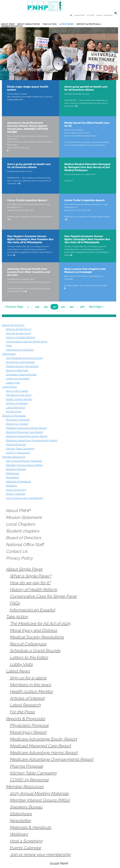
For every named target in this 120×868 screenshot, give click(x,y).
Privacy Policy (19, 558)
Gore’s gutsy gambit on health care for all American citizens (89, 88)
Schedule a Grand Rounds (21, 374)
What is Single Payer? (18, 329)
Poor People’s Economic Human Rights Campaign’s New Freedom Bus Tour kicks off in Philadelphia (89, 239)
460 (83, 306)
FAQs (9, 346)
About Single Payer (13, 325)
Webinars (11, 486)
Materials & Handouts (18, 482)
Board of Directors (24, 538)
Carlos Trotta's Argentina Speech (85, 200)
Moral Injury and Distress (20, 362)
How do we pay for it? (18, 333)
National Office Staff (25, 545)
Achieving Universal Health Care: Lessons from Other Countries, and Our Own (28, 272)
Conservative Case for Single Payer (26, 341)
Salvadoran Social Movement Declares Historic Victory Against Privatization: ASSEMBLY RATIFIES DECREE (31, 126)
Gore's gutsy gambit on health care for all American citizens (31, 166)
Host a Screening (16, 490)
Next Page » (96, 307)
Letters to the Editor (18, 378)
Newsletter (12, 477)
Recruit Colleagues (17, 370)
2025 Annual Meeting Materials (24, 461)
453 (72, 306)
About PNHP (18, 511)
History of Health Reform (20, 337)
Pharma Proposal (16, 444)
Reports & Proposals (14, 416)
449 (38, 306)
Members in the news (19, 395)
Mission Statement (24, 517)
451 (55, 306)
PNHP (60, 6)
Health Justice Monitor (19, 399)
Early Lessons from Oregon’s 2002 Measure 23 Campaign (86, 270)
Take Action (9, 354)
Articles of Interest (17, 403)
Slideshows (12, 473)
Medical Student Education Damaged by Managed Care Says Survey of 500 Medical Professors (88, 167)
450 (47, 306)
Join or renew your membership (24, 498)
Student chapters (23, 531)
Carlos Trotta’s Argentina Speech (27, 200)
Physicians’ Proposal (18, 420)
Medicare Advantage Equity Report (26, 428)
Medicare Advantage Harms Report (27, 436)
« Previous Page (13, 307)
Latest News (9, 387)
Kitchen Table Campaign (20, 449)
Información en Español (20, 350)
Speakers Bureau (16, 469)
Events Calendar (15, 494)
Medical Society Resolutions (22, 366)
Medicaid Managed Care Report (24, 432)
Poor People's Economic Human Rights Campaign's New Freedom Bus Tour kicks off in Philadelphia (31, 239)
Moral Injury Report (17, 424)
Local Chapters (21, 524)
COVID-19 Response (18, 453)
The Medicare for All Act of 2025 (24, 358)
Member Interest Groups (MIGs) (24, 465)
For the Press (13, 411)
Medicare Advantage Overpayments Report (31, 440)
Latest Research (15, 407)
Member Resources (14, 457)
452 (64, 306)
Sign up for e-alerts (17, 391)
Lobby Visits (13, 383)
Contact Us (17, 551)
